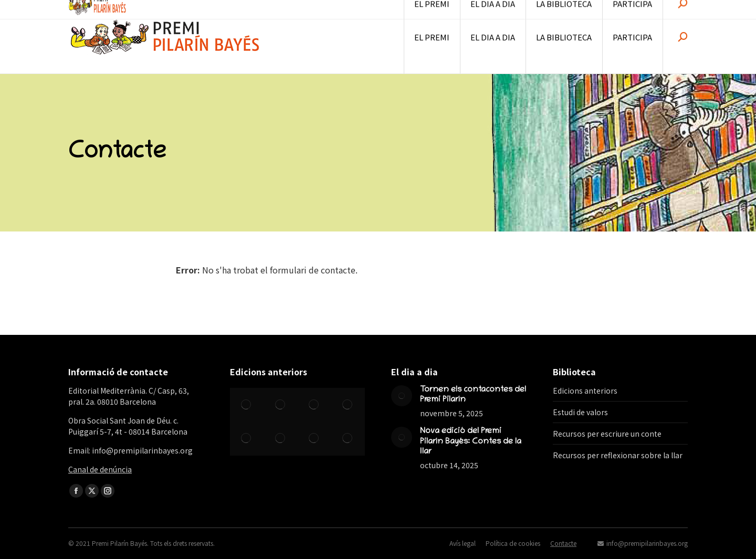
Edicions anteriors (585, 391)
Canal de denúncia (100, 469)
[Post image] (402, 396)
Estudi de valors (580, 412)
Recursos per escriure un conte (607, 434)
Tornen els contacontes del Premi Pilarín (473, 395)
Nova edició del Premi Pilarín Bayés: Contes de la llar (471, 441)
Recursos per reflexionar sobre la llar (618, 455)
